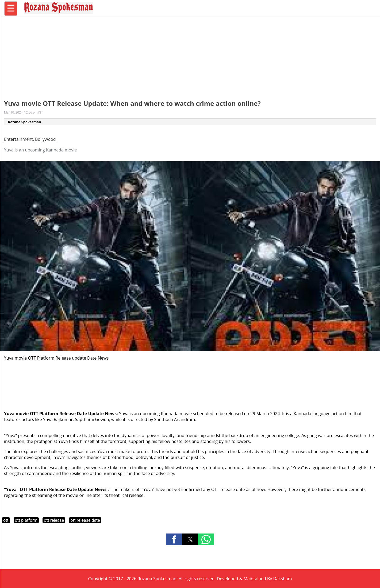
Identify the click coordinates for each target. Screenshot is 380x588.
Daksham (283, 579)
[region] (190, 55)
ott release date (85, 520)
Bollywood (45, 139)
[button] (174, 539)
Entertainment (18, 139)
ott (6, 520)
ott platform (26, 520)
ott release (54, 520)
